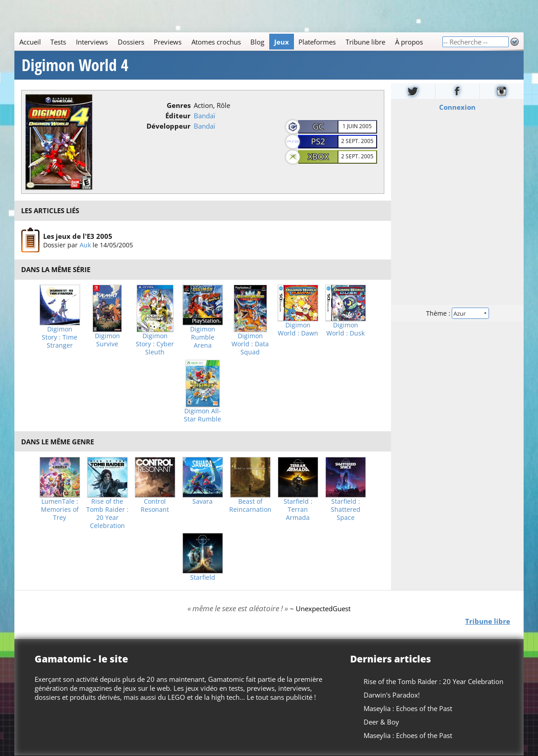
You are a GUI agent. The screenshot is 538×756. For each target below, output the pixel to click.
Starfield (203, 577)
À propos (409, 42)
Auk (85, 244)
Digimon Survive (107, 340)
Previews (168, 42)
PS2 (318, 141)
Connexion (457, 107)
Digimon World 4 (75, 65)
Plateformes (317, 42)
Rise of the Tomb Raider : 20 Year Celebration (107, 514)
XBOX (318, 157)
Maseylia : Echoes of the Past (408, 708)
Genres (179, 105)
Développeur (169, 126)
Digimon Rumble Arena (203, 337)
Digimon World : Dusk (345, 329)
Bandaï (205, 116)
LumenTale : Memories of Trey (60, 510)
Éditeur (178, 116)
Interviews (92, 42)
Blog (257, 42)
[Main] (228, 42)
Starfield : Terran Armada (298, 510)
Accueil (30, 42)
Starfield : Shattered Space (346, 510)
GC (318, 126)
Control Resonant (155, 505)
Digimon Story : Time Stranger (60, 337)
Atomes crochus (216, 42)
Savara (202, 501)
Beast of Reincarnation (250, 505)
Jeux (282, 42)
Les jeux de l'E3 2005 (78, 236)
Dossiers (131, 42)
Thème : (457, 313)
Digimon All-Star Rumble (202, 415)
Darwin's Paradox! (392, 695)
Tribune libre (365, 42)
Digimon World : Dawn (298, 329)
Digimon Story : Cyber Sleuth (155, 344)
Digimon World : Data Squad (250, 344)
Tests (58, 42)
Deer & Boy (381, 722)
